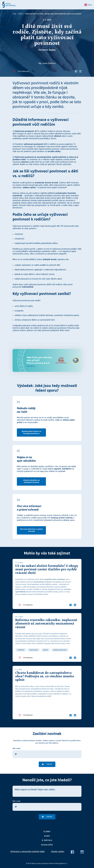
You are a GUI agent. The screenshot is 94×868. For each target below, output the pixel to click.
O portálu (47, 840)
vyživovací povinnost (60, 650)
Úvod (14, 14)
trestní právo (34, 650)
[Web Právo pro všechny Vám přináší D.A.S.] (47, 360)
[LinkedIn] (80, 71)
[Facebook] (76, 71)
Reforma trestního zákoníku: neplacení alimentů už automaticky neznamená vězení (46, 624)
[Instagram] (82, 852)
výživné (45, 650)
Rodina (52, 50)
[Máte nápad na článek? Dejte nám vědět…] (47, 791)
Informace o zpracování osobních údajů (27, 852)
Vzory (47, 836)
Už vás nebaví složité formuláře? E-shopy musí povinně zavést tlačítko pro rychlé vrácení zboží (47, 570)
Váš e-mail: (17, 748)
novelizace (21, 650)
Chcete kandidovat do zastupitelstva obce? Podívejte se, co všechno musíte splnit (45, 677)
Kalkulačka (47, 845)
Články (20, 14)
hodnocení (23, 71)
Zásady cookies (58, 852)
